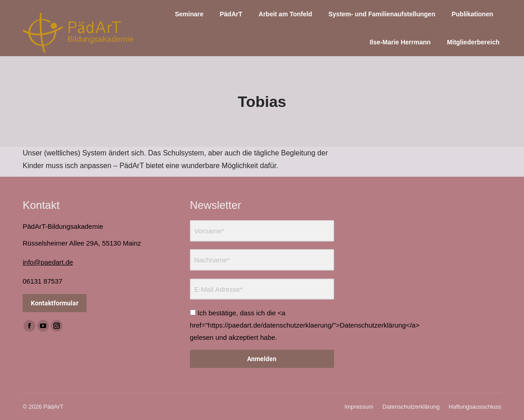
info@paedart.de (48, 262)
